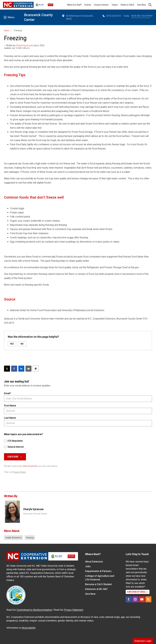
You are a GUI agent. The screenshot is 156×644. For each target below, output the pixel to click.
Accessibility (29, 628)
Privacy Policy (19, 472)
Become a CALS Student (98, 584)
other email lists (30, 466)
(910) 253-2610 (111, 16)
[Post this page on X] (7, 369)
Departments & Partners (98, 571)
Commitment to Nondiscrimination (34, 610)
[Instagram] (135, 599)
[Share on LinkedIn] (21, 369)
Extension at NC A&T (96, 589)
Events (88, 5)
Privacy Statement (74, 610)
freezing (30, 538)
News (7, 30)
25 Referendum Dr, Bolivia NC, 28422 (78, 17)
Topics (115, 5)
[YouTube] (142, 599)
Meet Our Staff (74, 5)
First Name (10, 406)
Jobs (88, 566)
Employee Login (143, 641)
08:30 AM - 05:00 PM (142, 16)
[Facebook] (129, 599)
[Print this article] (36, 369)
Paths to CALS (127, 5)
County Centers (101, 5)
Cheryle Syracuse (24, 45)
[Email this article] (28, 369)
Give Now (142, 5)
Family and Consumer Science (35, 514)
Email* (8, 393)
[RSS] (148, 599)
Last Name (10, 418)
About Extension (94, 562)
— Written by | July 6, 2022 (24, 45)
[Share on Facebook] (14, 369)
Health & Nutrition (13, 538)
